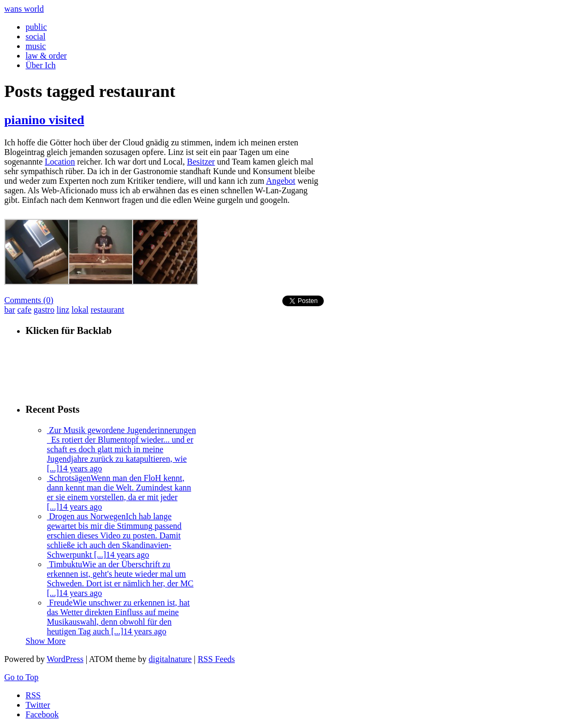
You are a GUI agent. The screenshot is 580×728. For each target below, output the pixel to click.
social (35, 36)
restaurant (107, 310)
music (36, 46)
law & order (46, 56)
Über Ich (40, 65)
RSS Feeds (216, 659)
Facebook (42, 714)
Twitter (38, 705)
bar (10, 310)
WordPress (65, 659)
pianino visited (44, 120)
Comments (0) (29, 300)
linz (63, 310)
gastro (44, 310)
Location (60, 162)
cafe (24, 310)
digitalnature (170, 659)
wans (24, 9)
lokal (80, 310)
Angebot (280, 181)
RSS (33, 695)
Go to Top (21, 677)
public (36, 27)
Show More (46, 641)
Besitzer (201, 162)
